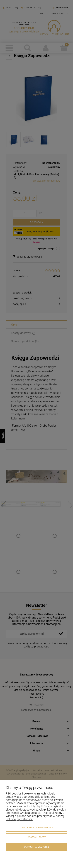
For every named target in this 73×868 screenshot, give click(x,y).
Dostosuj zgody (37, 837)
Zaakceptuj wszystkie (37, 847)
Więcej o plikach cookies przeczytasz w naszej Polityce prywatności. (35, 818)
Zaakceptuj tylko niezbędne (36, 828)
